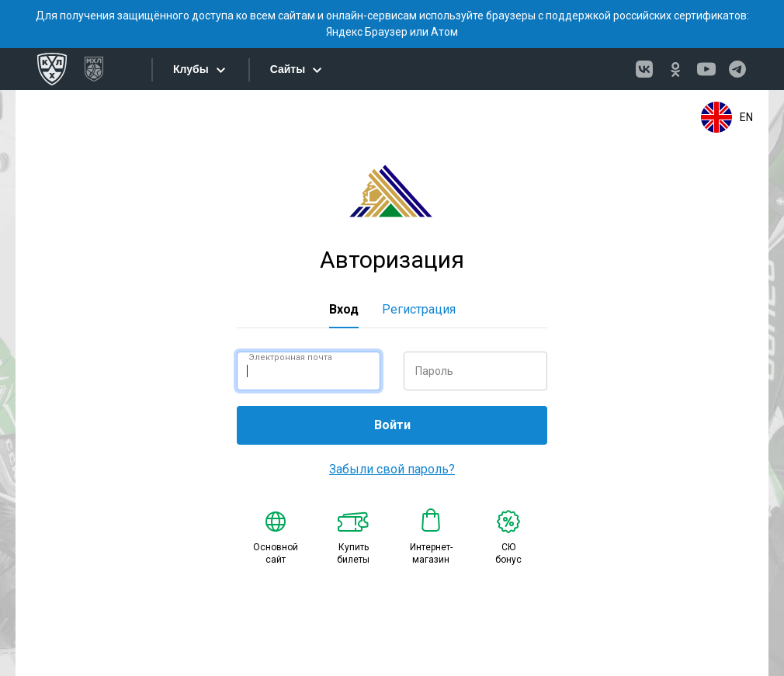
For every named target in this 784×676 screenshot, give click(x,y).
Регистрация (419, 309)
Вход (344, 309)
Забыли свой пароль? (392, 469)
